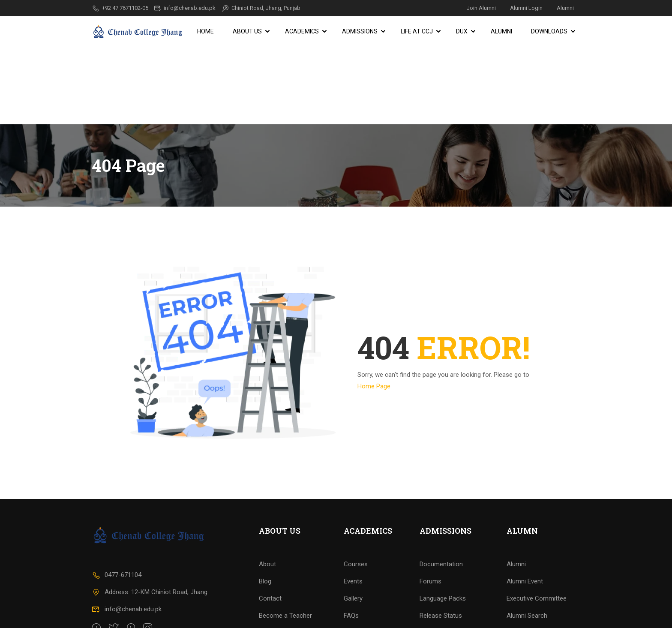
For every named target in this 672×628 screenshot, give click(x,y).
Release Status (441, 584)
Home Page (374, 308)
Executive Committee (537, 567)
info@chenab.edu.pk (185, 8)
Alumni (565, 8)
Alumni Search (527, 584)
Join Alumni (481, 8)
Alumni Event (525, 550)
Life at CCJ (417, 31)
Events (353, 550)
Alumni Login (526, 8)
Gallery (353, 567)
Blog (265, 550)
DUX (462, 31)
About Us (247, 31)
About (267, 532)
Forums (430, 550)
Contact (270, 567)
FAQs (351, 584)
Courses (356, 532)
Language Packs (443, 567)
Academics (302, 31)
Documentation (441, 532)
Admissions (360, 31)
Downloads (549, 31)
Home (205, 31)
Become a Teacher (285, 584)
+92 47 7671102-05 (120, 8)
